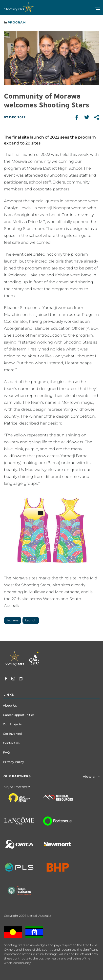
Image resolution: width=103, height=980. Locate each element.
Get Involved (12, 734)
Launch (31, 620)
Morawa (13, 620)
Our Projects (12, 724)
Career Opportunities (19, 715)
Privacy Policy (13, 762)
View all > (91, 776)
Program (17, 22)
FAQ (6, 752)
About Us (10, 705)
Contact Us (11, 743)
